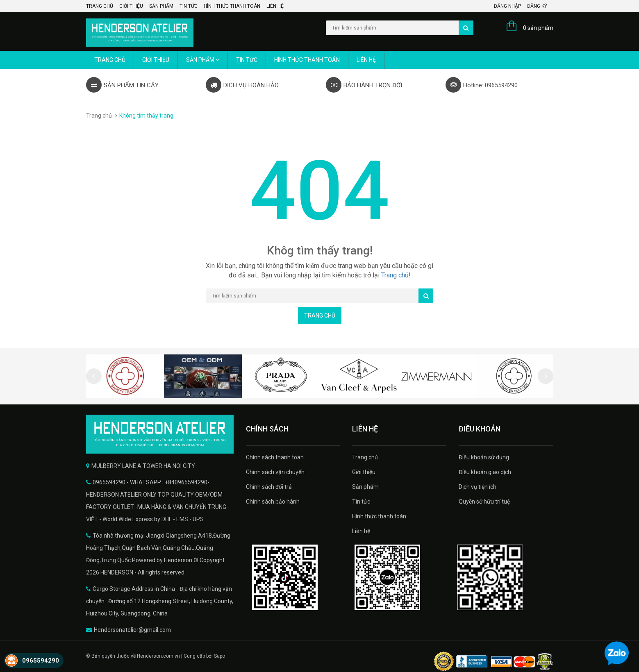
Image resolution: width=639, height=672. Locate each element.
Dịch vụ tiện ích (478, 487)
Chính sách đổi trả (269, 487)
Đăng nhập (507, 6)
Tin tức (189, 6)
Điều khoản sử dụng (484, 457)
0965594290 (41, 661)
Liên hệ (275, 6)
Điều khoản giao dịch (485, 472)
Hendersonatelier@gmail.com (132, 630)
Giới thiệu (131, 6)
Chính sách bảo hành (273, 502)
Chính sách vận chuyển (275, 472)
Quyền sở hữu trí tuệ (484, 502)
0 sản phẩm (538, 28)
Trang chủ (100, 6)
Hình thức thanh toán (232, 6)
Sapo (219, 656)
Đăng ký (537, 6)
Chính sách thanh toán (275, 457)
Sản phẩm (161, 6)
